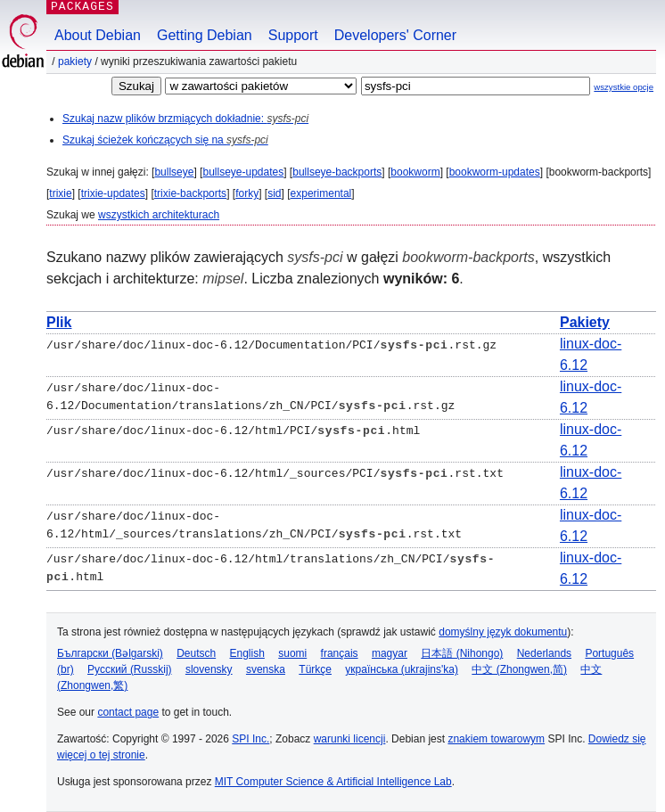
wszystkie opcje (624, 87)
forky (247, 193)
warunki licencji (350, 739)
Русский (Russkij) (130, 669)
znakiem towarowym (496, 739)
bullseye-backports (337, 172)
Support (293, 35)
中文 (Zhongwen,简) (519, 669)
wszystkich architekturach (159, 215)
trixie (60, 193)
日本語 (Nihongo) (462, 653)
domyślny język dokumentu (503, 632)
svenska (266, 669)
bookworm (415, 172)
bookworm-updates (495, 172)
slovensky (209, 669)
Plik (59, 322)
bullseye (174, 172)
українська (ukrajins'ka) (402, 669)
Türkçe (315, 669)
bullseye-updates (243, 172)
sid (274, 193)
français (340, 653)
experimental (321, 193)
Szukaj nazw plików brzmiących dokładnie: (185, 119)
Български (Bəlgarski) (110, 653)
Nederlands (544, 653)
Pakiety (75, 62)
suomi (292, 653)
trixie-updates (113, 193)
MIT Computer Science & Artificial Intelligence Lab (333, 782)
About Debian (98, 35)
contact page (128, 712)
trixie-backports (190, 193)
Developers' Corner (395, 35)
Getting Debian (205, 35)
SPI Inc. (250, 739)
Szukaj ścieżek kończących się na (165, 140)
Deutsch (196, 653)
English (247, 653)
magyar (390, 653)
